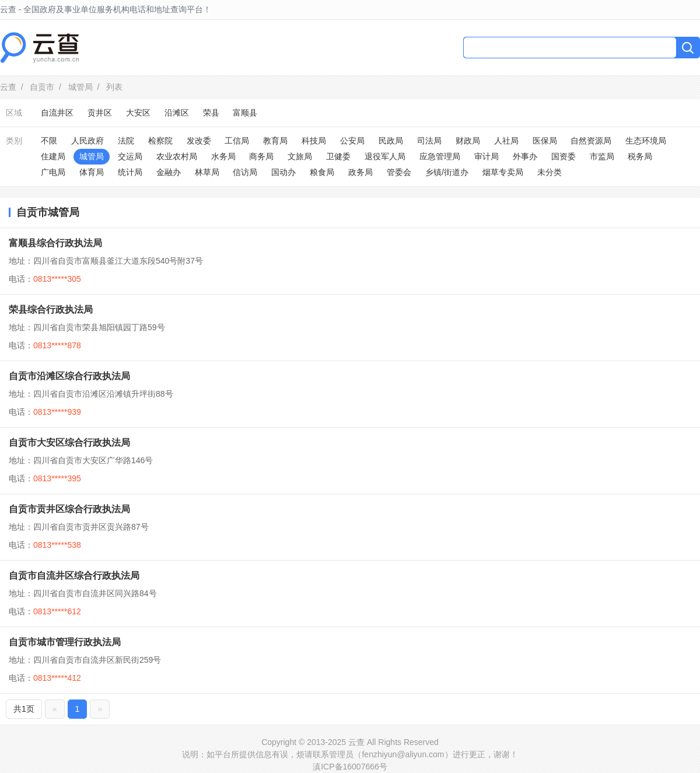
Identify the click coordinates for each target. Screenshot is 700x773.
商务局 (261, 156)
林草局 (207, 172)
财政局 (468, 141)
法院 (126, 141)
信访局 (245, 172)
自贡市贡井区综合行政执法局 (69, 509)
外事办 (525, 156)
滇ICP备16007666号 (350, 767)
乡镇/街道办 (447, 172)
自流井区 (57, 113)
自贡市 (42, 87)
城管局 (80, 87)
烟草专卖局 (503, 172)
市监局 (602, 156)
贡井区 (100, 113)
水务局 (223, 156)
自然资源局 (591, 141)
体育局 (92, 172)
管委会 (399, 172)
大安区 (138, 113)
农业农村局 (177, 156)
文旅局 (300, 156)
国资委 (563, 156)
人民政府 (87, 141)
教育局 (275, 141)
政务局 (360, 172)
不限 (49, 141)
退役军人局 (385, 156)
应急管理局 (440, 156)
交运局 (130, 156)
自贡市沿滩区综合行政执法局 (69, 376)
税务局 (640, 156)
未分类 (549, 172)
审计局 (487, 156)
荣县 (211, 113)
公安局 (352, 141)
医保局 (545, 141)
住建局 (53, 156)
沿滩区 (177, 113)
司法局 (429, 141)
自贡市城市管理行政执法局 (65, 642)
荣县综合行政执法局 (51, 309)
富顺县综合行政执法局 (55, 243)
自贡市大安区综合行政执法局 (69, 443)
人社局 (506, 141)
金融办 (169, 172)
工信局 (237, 141)
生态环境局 (646, 141)
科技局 (314, 141)
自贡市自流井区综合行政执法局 (74, 576)
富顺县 (245, 113)
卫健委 (338, 156)
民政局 (391, 141)
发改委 (199, 141)
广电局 (53, 172)
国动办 (283, 172)
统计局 (130, 172)
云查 (8, 87)
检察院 (160, 141)
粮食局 (322, 172)
